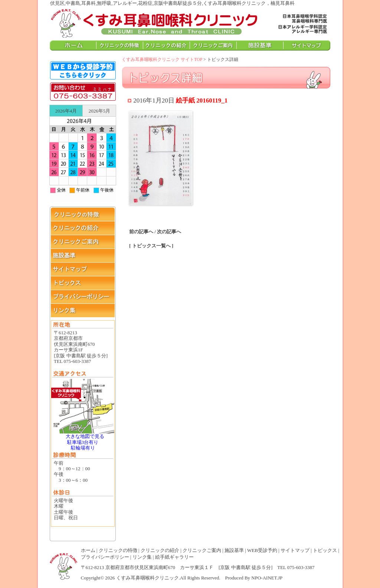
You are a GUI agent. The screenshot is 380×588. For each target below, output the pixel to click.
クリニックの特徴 (118, 550)
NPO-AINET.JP (267, 578)
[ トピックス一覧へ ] (151, 246)
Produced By (238, 578)
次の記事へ (169, 232)
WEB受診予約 (262, 550)
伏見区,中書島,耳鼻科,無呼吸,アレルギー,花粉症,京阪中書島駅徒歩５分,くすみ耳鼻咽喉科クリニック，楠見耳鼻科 (154, 23)
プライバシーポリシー (105, 557)
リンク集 (142, 557)
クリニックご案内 (202, 550)
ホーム (88, 550)
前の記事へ (141, 232)
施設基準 (234, 550)
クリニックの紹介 (160, 550)
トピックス (325, 550)
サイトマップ (295, 550)
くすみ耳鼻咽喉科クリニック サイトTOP (162, 59)
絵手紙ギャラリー (174, 557)
